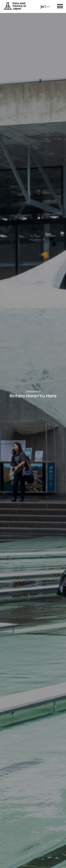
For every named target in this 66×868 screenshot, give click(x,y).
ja (42, 6)
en (48, 6)
